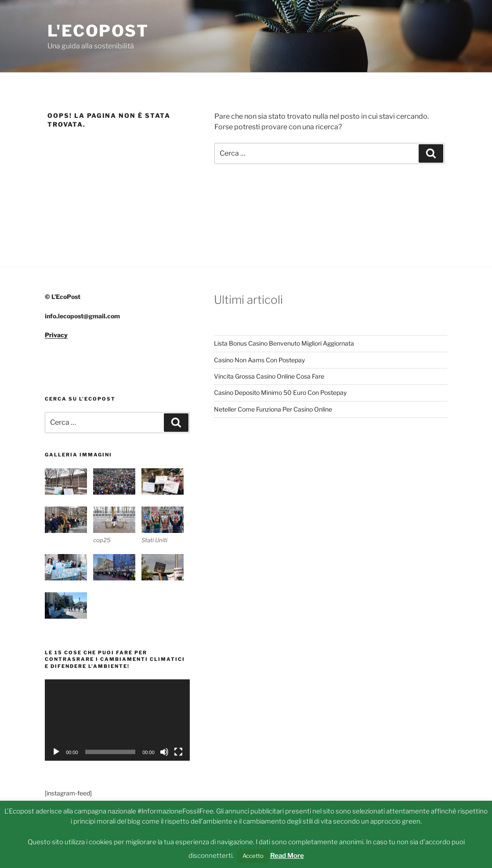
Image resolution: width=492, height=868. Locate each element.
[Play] (56, 752)
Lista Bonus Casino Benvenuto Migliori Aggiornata (284, 343)
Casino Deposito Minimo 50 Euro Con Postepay (280, 392)
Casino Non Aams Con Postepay (259, 360)
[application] (117, 720)
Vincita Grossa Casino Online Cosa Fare (269, 376)
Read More (287, 856)
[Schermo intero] (178, 752)
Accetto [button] (253, 856)
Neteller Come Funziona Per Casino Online (273, 409)
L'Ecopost (98, 31)
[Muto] (164, 752)
